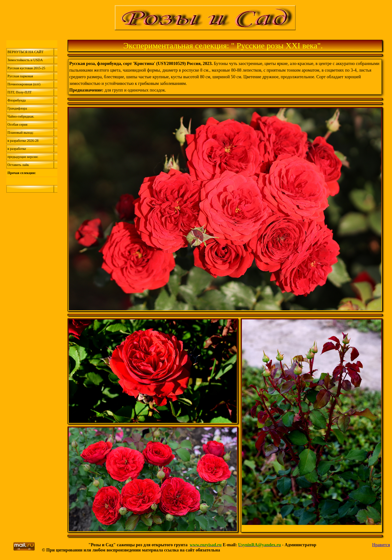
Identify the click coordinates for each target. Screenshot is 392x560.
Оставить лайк (18, 165)
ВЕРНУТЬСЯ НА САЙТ (26, 52)
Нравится (381, 545)
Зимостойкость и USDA (25, 60)
